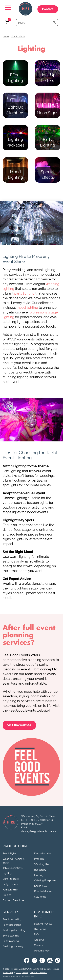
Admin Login (8, 973)
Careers (38, 945)
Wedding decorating (14, 930)
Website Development (12, 976)
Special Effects (48, 175)
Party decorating (12, 925)
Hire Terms (40, 929)
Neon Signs (48, 113)
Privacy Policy (22, 973)
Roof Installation (43, 891)
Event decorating (12, 919)
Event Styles (10, 854)
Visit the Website (19, 725)
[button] (8, 8)
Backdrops (40, 870)
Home (6, 36)
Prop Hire (39, 859)
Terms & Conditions (38, 973)
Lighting (7, 873)
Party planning (11, 941)
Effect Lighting (15, 78)
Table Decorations (13, 868)
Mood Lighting (15, 175)
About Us (39, 940)
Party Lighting (48, 142)
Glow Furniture (11, 879)
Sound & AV (41, 886)
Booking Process (43, 924)
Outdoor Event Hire (13, 900)
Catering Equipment (45, 881)
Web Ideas (29, 976)
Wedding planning (13, 946)
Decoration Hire (43, 854)
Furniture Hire (10, 890)
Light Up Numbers (15, 110)
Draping (7, 895)
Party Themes (10, 884)
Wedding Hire (42, 864)
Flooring (39, 875)
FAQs (37, 934)
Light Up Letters (48, 78)
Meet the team (42, 951)
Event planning (11, 936)
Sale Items (40, 897)
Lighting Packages (15, 142)
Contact (48, 9)
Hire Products (18, 36)
